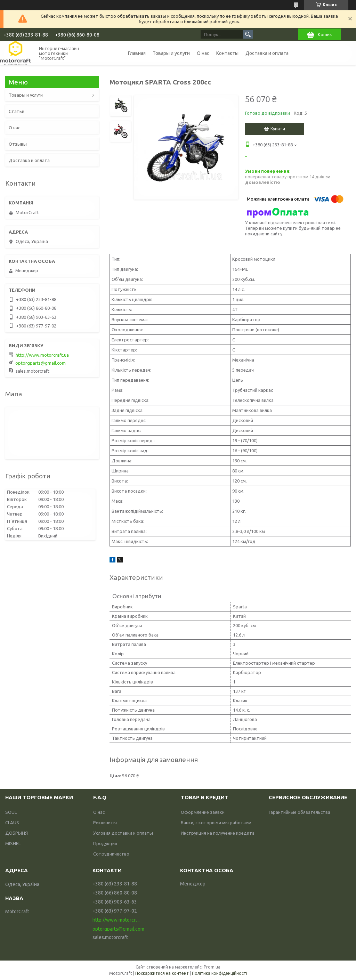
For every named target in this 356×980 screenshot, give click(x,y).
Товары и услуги (171, 53)
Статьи (17, 111)
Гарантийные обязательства (300, 812)
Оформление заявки (203, 812)
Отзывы (18, 144)
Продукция (105, 843)
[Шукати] (248, 34)
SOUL (11, 812)
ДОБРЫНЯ (17, 833)
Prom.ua (212, 967)
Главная (137, 53)
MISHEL (13, 843)
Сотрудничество (111, 854)
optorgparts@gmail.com (41, 363)
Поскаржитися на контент (162, 973)
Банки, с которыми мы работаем (216, 823)
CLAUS (12, 823)
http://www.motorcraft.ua (42, 355)
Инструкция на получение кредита (218, 833)
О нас (203, 53)
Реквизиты (105, 823)
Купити (278, 129)
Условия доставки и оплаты (123, 833)
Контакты (227, 53)
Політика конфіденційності (220, 973)
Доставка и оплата (267, 53)
